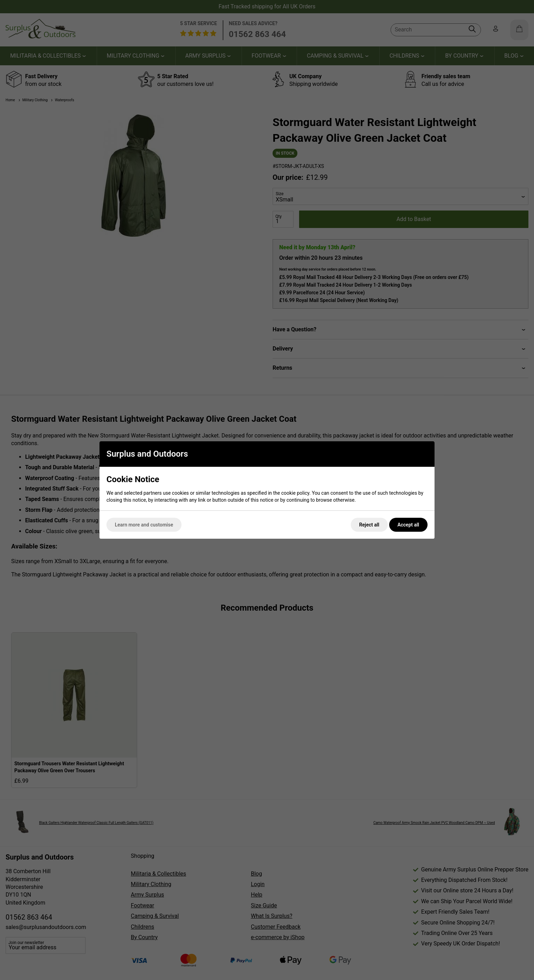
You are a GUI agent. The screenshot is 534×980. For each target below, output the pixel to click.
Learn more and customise (144, 525)
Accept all (408, 525)
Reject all (369, 525)
